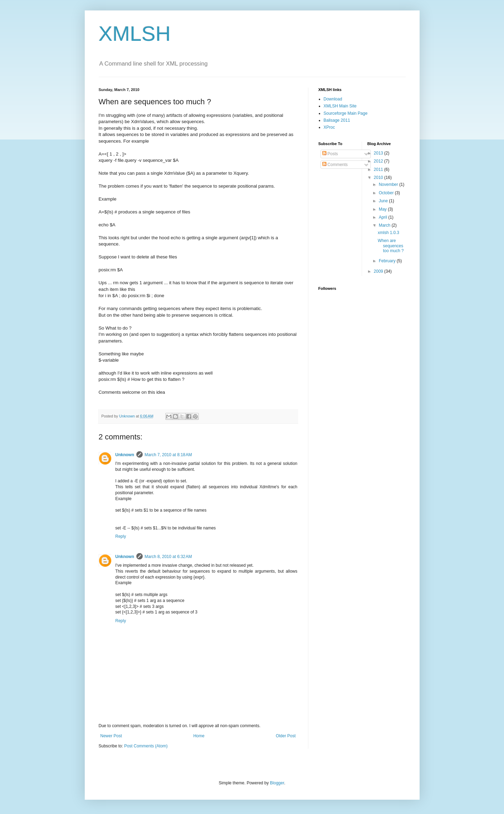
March (385, 225)
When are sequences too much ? (391, 246)
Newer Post (111, 736)
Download (333, 99)
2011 (379, 169)
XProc (329, 127)
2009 (379, 271)
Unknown (125, 455)
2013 (379, 153)
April (383, 217)
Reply (121, 536)
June (384, 201)
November (389, 184)
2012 (379, 161)
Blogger (277, 783)
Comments (335, 165)
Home (199, 736)
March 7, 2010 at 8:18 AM (168, 455)
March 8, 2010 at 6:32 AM (168, 557)
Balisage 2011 (337, 120)
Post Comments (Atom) (146, 746)
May (383, 209)
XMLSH (135, 34)
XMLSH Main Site (340, 106)
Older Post (286, 736)
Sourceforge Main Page (346, 113)
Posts (330, 154)
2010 (379, 178)
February (388, 261)
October (387, 193)
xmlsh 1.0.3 (388, 233)
